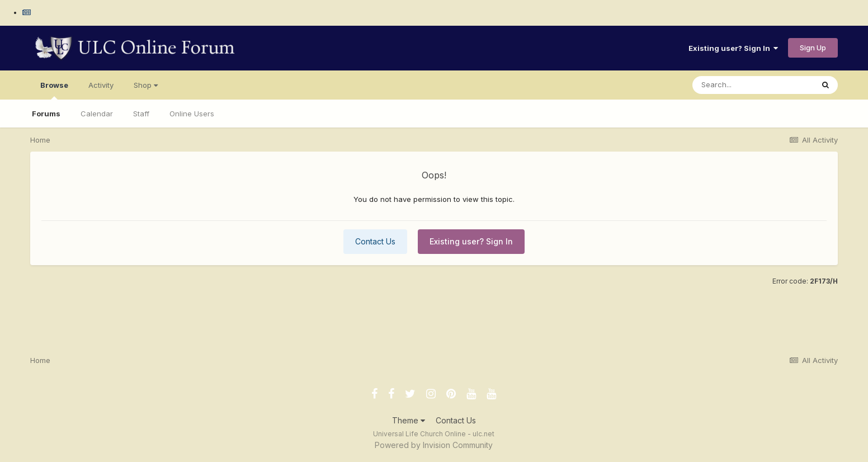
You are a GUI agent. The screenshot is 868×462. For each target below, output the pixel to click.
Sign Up (813, 48)
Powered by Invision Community (434, 445)
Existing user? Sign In (733, 48)
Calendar (97, 114)
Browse (54, 90)
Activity (101, 85)
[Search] (753, 85)
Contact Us (375, 241)
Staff (141, 114)
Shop (146, 85)
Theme (409, 420)
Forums (46, 114)
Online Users (192, 114)
